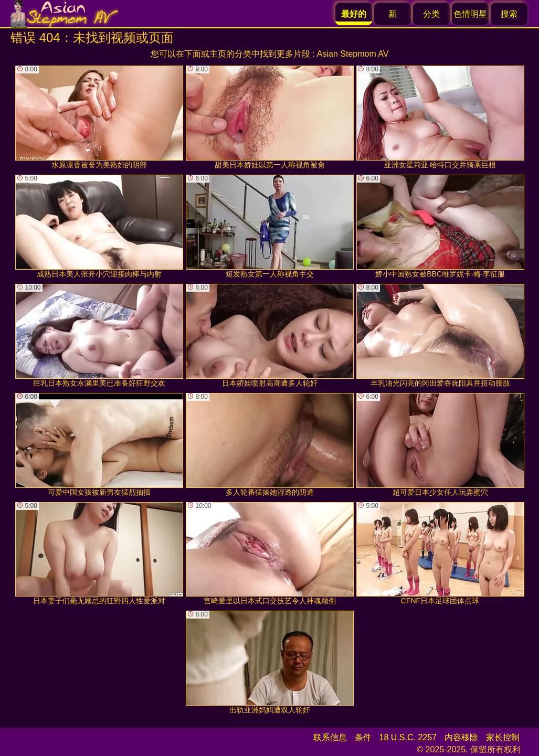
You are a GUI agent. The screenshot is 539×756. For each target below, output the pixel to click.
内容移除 (461, 737)
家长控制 (503, 737)
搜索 (509, 14)
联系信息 (330, 737)
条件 (363, 737)
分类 (431, 14)
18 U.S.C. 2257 (408, 737)
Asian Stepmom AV (353, 54)
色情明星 (470, 14)
